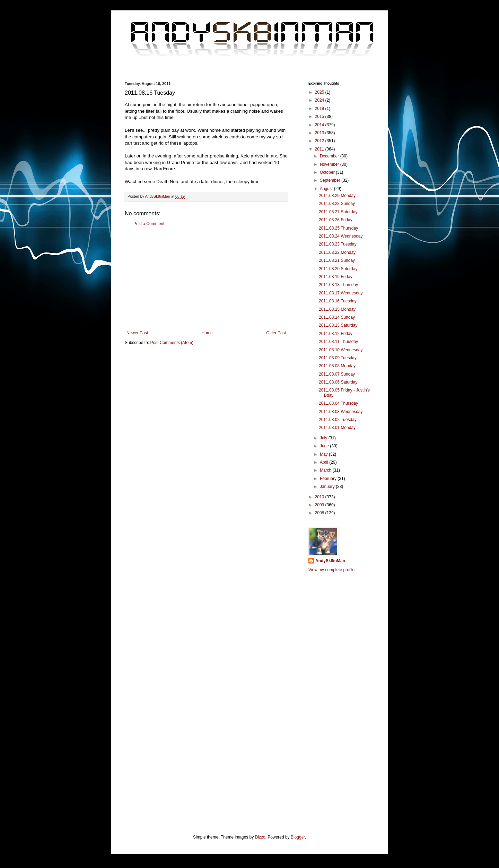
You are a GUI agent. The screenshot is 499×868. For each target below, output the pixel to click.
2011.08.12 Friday (336, 334)
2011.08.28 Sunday (337, 204)
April (325, 462)
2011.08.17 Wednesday (341, 293)
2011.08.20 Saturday (338, 269)
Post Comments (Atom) (172, 343)
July (324, 438)
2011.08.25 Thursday (338, 228)
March (326, 470)
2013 (320, 133)
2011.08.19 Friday (336, 277)
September (331, 180)
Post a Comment (149, 224)
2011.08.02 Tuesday (338, 420)
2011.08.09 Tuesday (338, 358)
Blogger (298, 837)
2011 (320, 149)
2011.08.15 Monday (337, 309)
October (328, 172)
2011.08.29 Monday (337, 196)
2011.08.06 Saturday (338, 382)
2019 (320, 109)
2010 (320, 497)
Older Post (276, 333)
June (325, 446)
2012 (320, 141)
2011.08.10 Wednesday (341, 350)
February (329, 479)
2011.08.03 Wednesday (341, 412)
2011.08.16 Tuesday (338, 301)
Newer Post (137, 333)
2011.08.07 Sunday (337, 374)
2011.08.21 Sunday (337, 260)
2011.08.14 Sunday (337, 317)
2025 (320, 92)
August (327, 189)
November (330, 164)
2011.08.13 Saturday (338, 325)
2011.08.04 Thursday (338, 403)
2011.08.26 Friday (336, 220)
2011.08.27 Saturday (338, 212)
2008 (320, 513)
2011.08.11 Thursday (338, 342)
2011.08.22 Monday (337, 252)
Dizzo (260, 837)
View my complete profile (331, 570)
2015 (320, 117)
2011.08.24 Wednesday (341, 236)
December (330, 156)
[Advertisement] (206, 278)
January (328, 487)
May (324, 454)
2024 (320, 100)
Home (207, 333)
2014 (320, 125)
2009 (320, 505)
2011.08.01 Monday (337, 428)
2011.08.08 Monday (337, 366)
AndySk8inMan (330, 561)
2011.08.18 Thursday (338, 285)
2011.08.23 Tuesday (338, 244)
